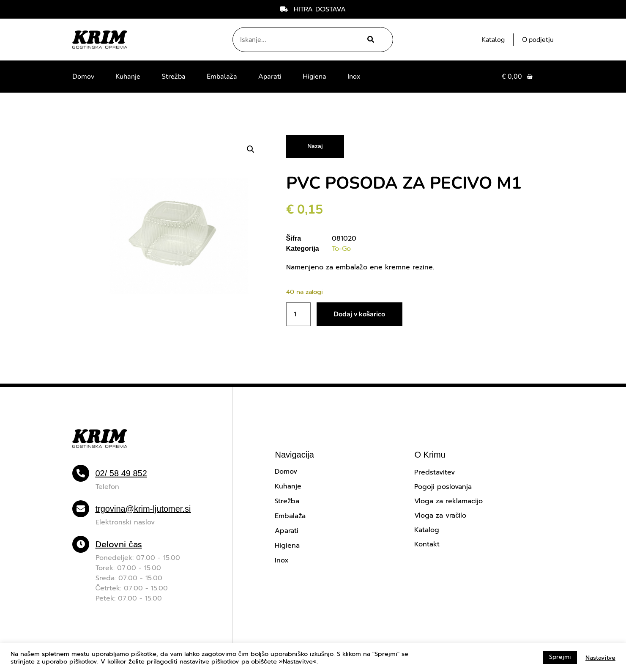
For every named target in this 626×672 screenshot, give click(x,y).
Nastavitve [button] (600, 658)
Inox (354, 77)
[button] (251, 149)
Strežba (174, 77)
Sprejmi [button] (560, 657)
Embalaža (222, 77)
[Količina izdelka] (298, 314)
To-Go (341, 249)
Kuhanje (128, 77)
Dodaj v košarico (359, 314)
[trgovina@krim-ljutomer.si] (81, 509)
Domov (83, 77)
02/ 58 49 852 (121, 473)
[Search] (370, 40)
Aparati (270, 77)
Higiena (314, 77)
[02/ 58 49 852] (81, 473)
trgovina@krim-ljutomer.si (143, 509)
